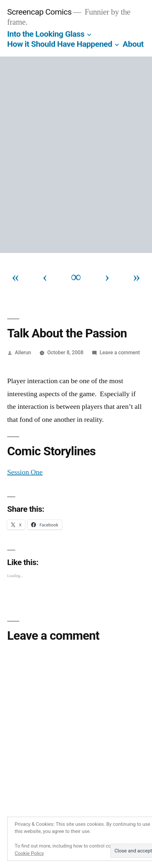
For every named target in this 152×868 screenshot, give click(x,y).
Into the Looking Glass (46, 34)
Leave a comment (120, 352)
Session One (25, 472)
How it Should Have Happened (60, 44)
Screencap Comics (39, 12)
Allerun (23, 352)
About (133, 44)
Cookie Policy (29, 853)
